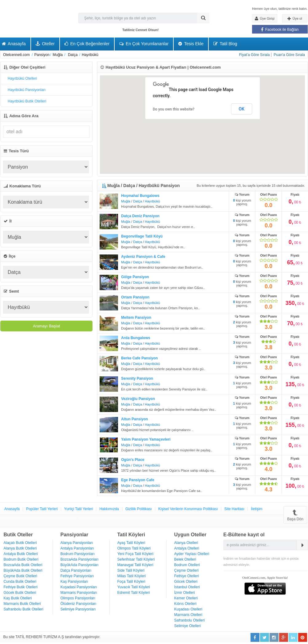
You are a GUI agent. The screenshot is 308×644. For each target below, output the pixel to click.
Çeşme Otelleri (186, 570)
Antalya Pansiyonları (77, 548)
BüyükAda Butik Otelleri (23, 570)
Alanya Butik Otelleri (20, 548)
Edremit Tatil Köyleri (134, 593)
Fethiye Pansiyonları (77, 576)
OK (242, 109)
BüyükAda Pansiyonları (80, 565)
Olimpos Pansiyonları (78, 598)
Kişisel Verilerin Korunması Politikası (188, 509)
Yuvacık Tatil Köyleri (134, 587)
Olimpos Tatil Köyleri (134, 548)
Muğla (126, 201)
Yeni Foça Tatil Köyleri (135, 554)
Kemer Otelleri (186, 598)
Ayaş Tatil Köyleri (131, 543)
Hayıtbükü (152, 201)
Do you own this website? (174, 109)
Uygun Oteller (190, 535)
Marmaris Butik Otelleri (22, 604)
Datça (138, 201)
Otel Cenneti (22, 19)
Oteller (45, 44)
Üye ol (295, 19)
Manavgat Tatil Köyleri (135, 565)
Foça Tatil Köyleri (131, 582)
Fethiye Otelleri (187, 576)
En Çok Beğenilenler (87, 44)
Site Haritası (234, 509)
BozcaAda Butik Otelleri (23, 565)
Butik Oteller (18, 535)
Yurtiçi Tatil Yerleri (79, 509)
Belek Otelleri (185, 559)
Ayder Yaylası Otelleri (192, 554)
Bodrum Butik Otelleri (21, 559)
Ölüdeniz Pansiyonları (79, 604)
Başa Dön (295, 515)
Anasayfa (12, 509)
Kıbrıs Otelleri (186, 604)
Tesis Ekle (191, 44)
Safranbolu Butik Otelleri (24, 609)
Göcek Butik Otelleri (20, 593)
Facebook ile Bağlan (280, 30)
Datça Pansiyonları (76, 570)
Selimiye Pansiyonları (78, 609)
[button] (263, 97)
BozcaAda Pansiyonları (80, 559)
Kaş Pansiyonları (74, 582)
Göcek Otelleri (186, 582)
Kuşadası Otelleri (188, 609)
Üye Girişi (265, 18)
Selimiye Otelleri (188, 626)
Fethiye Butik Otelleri (21, 587)
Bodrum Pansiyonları (78, 554)
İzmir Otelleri (185, 593)
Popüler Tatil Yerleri (42, 509)
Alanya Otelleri (186, 543)
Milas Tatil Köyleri (132, 576)
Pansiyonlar (75, 535)
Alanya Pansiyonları (77, 543)
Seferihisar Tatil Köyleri (136, 559)
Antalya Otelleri (187, 548)
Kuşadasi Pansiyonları (79, 587)
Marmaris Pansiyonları (79, 593)
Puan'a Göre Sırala (289, 55)
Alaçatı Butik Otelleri (20, 543)
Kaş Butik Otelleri (18, 598)
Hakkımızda (109, 509)
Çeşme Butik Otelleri (20, 576)
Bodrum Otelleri (187, 565)
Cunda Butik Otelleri (20, 582)
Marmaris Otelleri (188, 615)
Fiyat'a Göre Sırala (255, 55)
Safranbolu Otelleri (190, 620)
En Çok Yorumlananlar (144, 44)
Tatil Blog (225, 44)
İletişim (257, 509)
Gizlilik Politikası (139, 509)
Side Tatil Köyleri (131, 570)
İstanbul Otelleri (187, 587)
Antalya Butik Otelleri (21, 554)
